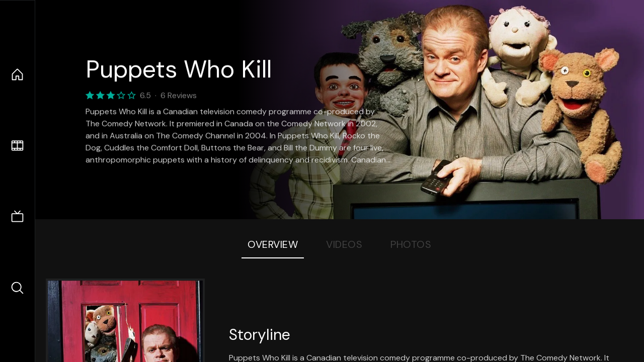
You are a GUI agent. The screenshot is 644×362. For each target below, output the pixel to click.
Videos (344, 244)
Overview (273, 244)
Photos (411, 244)
